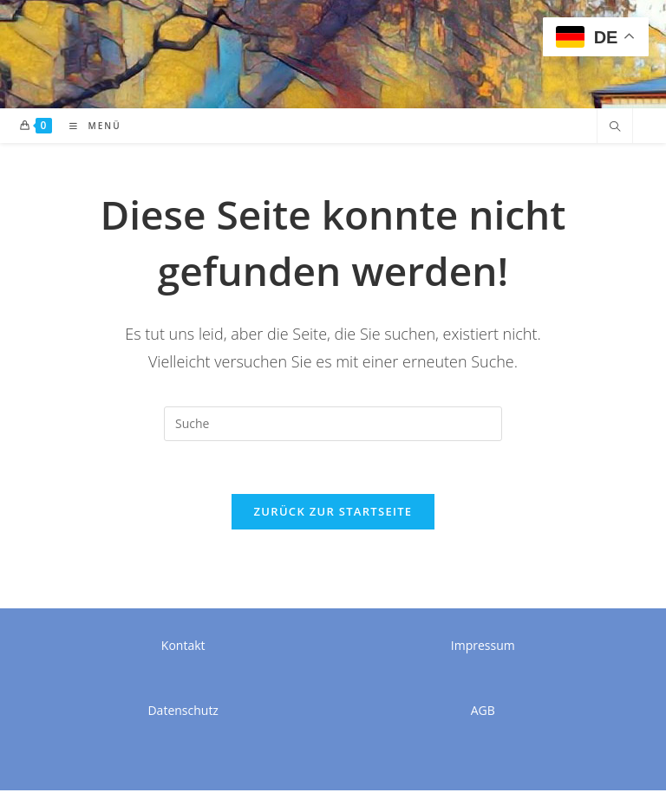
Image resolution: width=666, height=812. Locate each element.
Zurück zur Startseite (333, 511)
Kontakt (183, 645)
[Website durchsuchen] (615, 127)
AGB (483, 710)
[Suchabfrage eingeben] (333, 424)
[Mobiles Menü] (89, 126)
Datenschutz (183, 710)
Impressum (483, 645)
